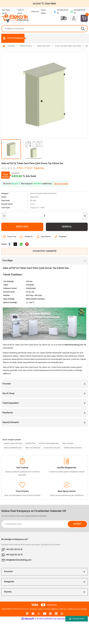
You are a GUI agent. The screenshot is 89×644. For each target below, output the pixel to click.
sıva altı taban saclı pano (52, 448)
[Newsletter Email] (44, 524)
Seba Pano (34, 197)
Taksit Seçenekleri (11, 403)
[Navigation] (13, 38)
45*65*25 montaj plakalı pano (49, 443)
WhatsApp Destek (77, 619)
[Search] (44, 29)
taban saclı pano (68, 443)
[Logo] (15, 18)
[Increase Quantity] (85, 216)
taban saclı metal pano (33, 448)
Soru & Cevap (8, 393)
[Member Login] (74, 18)
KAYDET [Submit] (77, 524)
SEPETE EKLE (22, 227)
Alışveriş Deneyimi (11, 422)
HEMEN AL (67, 227)
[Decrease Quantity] (4, 216)
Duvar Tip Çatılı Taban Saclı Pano (43, 193)
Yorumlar (7, 384)
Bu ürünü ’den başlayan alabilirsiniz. (36, 184)
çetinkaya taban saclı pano (73, 448)
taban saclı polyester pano (13, 448)
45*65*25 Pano (31, 443)
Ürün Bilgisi (8, 261)
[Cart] (84, 18)
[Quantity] (44, 216)
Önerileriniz (8, 413)
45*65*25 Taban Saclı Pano (13, 443)
